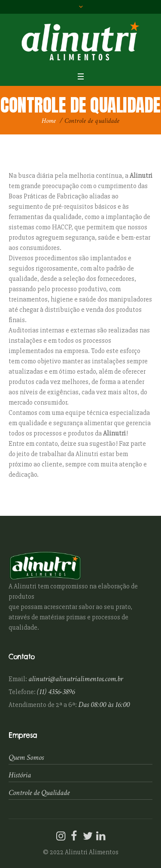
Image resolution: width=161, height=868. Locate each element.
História (20, 775)
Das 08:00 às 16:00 (104, 705)
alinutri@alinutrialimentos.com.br (76, 679)
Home (49, 121)
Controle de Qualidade (39, 793)
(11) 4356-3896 (56, 692)
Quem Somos (26, 757)
